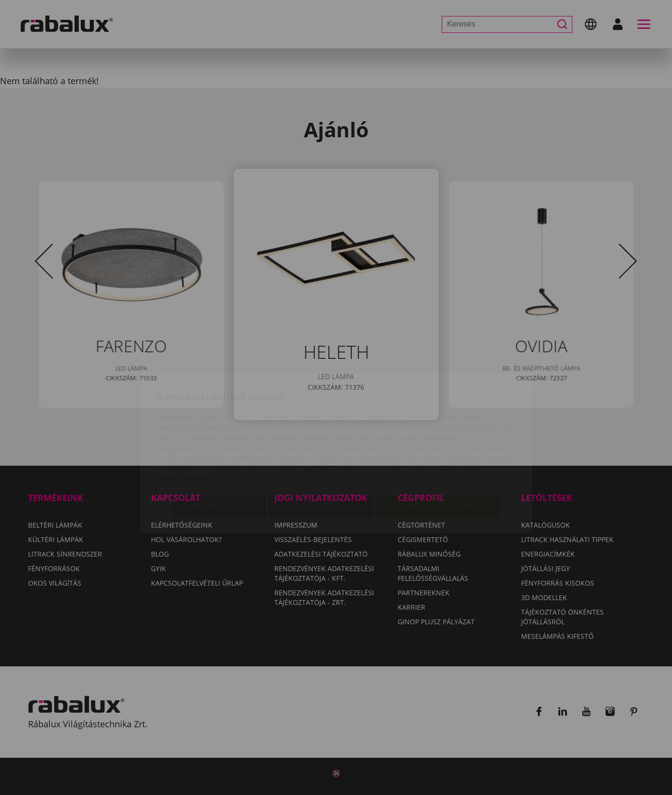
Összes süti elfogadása (438, 451)
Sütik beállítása (219, 451)
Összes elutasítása (321, 451)
